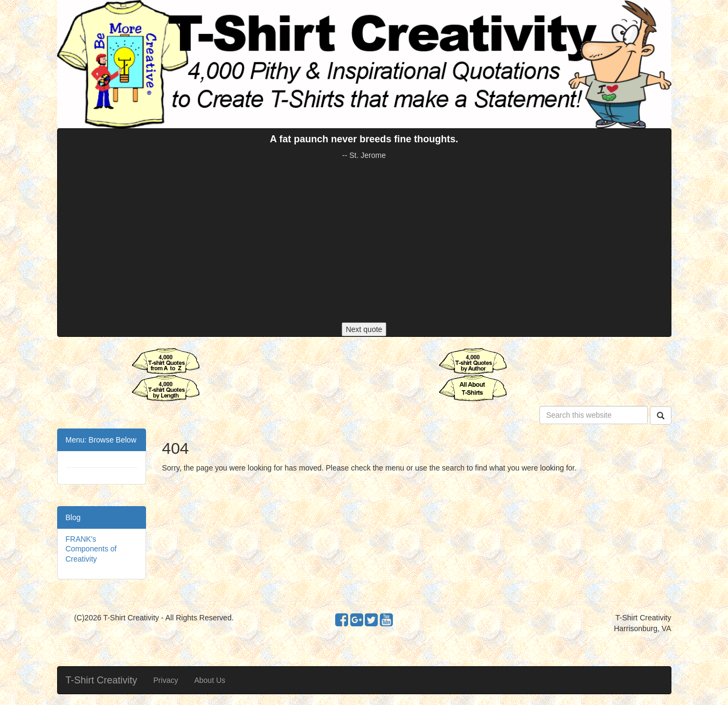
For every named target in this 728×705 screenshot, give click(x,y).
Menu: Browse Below (101, 440)
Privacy (166, 680)
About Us (210, 680)
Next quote (364, 329)
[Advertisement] (364, 241)
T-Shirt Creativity (102, 680)
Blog (73, 517)
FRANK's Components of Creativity (91, 549)
